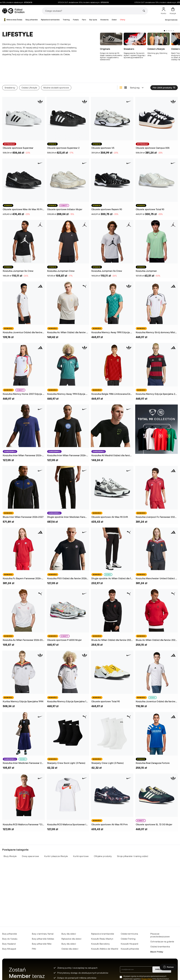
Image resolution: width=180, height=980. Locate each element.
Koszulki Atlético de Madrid (105, 949)
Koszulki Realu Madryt (102, 939)
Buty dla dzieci (69, 934)
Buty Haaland (9, 944)
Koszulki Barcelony (100, 944)
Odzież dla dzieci (70, 949)
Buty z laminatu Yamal (43, 934)
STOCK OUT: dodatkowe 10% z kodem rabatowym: (93, 3)
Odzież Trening (128, 939)
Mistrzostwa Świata (13, 20)
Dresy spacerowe (30, 844)
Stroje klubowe (171, 20)
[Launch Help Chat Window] (168, 967)
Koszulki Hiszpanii (129, 944)
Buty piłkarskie (32, 20)
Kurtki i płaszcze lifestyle (56, 844)
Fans (84, 20)
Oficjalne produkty (103, 844)
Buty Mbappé (9, 949)
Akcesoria (104, 20)
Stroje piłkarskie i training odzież (133, 844)
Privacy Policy (147, 979)
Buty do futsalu (10, 939)
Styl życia (93, 20)
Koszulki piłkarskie (130, 949)
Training (66, 20)
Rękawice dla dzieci (71, 939)
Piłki (34, 949)
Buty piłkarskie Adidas (43, 939)
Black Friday (157, 952)
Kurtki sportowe (81, 844)
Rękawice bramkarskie (50, 20)
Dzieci (114, 20)
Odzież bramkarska (160, 946)
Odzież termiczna (129, 934)
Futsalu (76, 20)
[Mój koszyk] (173, 11)
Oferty (123, 20)
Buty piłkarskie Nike (42, 944)
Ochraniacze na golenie (162, 941)
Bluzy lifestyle (10, 844)
